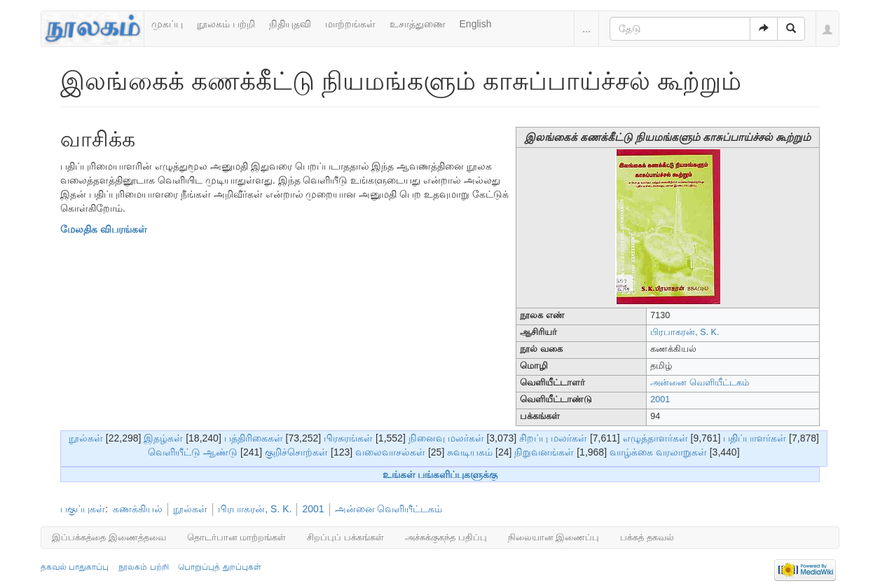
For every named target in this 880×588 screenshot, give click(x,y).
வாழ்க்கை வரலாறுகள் (658, 452)
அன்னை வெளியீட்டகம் (700, 383)
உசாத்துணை (418, 24)
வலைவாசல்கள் (390, 452)
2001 (660, 399)
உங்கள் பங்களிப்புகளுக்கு (440, 474)
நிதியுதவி (290, 24)
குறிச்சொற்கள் (296, 452)
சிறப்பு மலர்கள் (553, 438)
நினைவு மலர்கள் (446, 438)
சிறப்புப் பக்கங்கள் (345, 537)
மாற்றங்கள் (350, 24)
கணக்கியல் (138, 509)
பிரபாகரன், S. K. (685, 332)
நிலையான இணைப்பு (554, 537)
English (476, 24)
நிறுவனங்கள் (544, 452)
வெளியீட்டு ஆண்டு (193, 452)
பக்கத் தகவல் (647, 537)
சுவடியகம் (470, 452)
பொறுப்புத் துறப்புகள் (219, 567)
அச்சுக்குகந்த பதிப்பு (446, 537)
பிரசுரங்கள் (348, 438)
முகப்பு (167, 24)
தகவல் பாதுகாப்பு (75, 567)
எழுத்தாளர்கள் (655, 438)
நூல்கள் (86, 438)
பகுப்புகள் (83, 509)
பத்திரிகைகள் (254, 438)
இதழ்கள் (163, 438)
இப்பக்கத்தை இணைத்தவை (109, 537)
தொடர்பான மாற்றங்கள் (237, 537)
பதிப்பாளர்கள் (755, 438)
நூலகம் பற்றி (226, 24)
